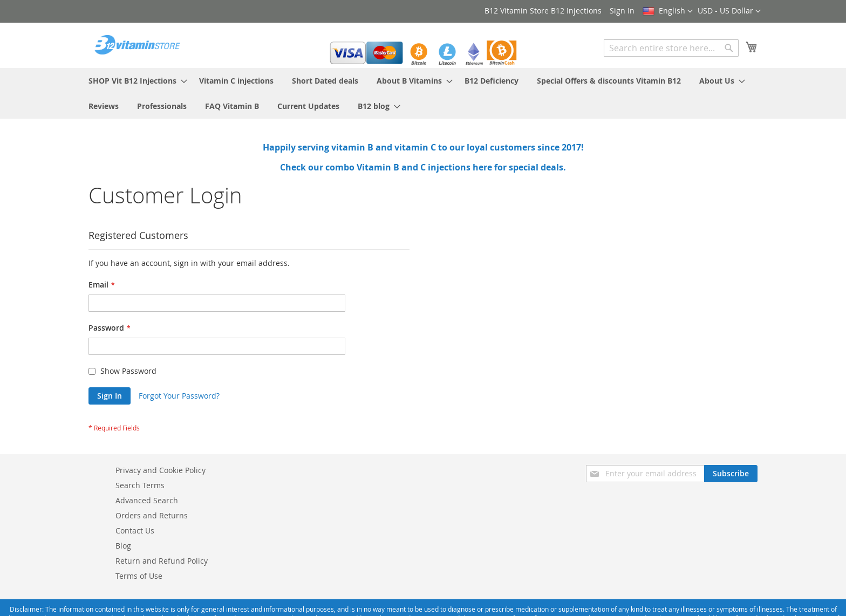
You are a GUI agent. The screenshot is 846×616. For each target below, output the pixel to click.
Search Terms (140, 485)
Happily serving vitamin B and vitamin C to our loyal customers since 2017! (423, 147)
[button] (729, 11)
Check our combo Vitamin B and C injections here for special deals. (423, 167)
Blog (123, 546)
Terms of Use (139, 576)
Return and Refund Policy (162, 561)
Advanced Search (147, 500)
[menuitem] (135, 81)
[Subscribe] (731, 474)
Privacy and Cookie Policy (161, 470)
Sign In (622, 11)
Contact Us (135, 531)
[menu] (423, 93)
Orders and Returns (152, 515)
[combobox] (671, 48)
